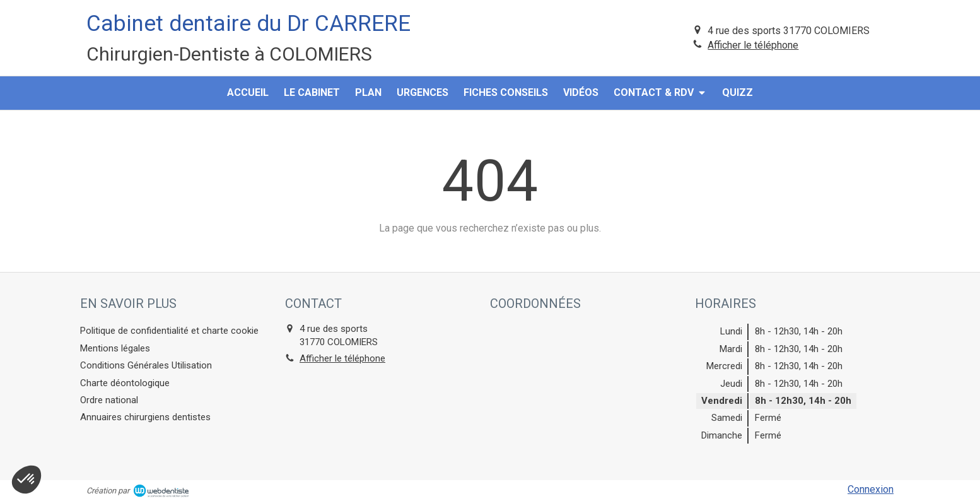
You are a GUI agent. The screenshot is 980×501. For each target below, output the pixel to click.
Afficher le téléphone (753, 45)
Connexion (871, 489)
